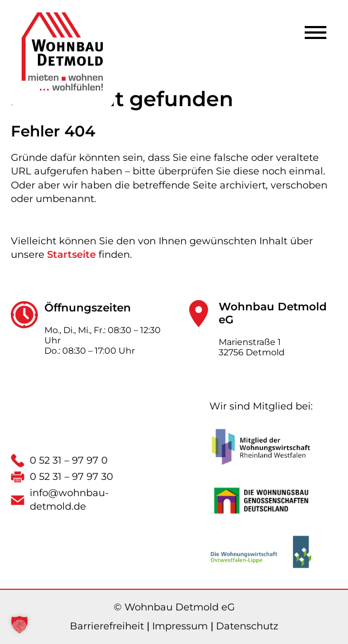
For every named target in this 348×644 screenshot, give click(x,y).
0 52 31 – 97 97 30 (71, 477)
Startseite (71, 255)
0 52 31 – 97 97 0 (69, 460)
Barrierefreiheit (107, 626)
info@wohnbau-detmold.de (69, 500)
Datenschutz (247, 626)
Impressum (180, 626)
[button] (19, 625)
